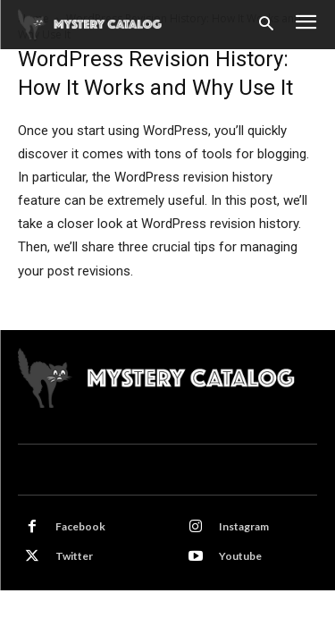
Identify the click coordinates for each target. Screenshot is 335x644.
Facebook (80, 526)
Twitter (74, 556)
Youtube (240, 556)
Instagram (244, 526)
